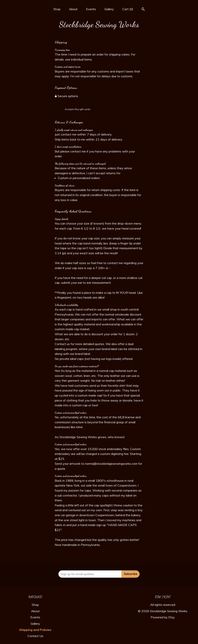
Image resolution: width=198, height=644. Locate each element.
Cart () (128, 9)
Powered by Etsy (163, 617)
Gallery (109, 9)
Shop (57, 9)
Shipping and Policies (35, 630)
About (73, 9)
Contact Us (35, 636)
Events (91, 9)
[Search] (143, 10)
